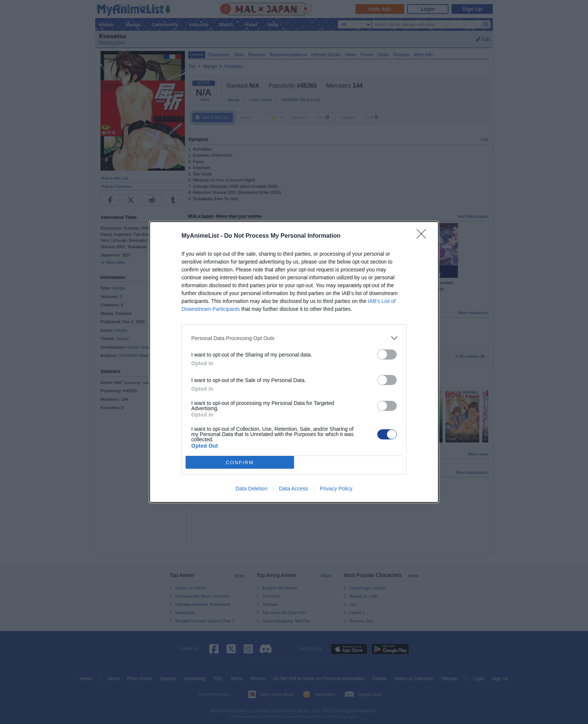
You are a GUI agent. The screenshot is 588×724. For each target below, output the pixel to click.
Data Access (294, 489)
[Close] (424, 236)
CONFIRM (240, 462)
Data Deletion (251, 489)
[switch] (387, 355)
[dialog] (294, 362)
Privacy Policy (336, 489)
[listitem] (294, 338)
